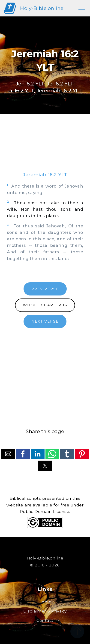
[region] (45, 147)
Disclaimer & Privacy (45, 611)
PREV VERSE (45, 289)
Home (45, 602)
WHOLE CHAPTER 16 (45, 305)
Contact (45, 620)
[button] (8, 454)
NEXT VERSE (45, 321)
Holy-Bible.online (42, 8)
